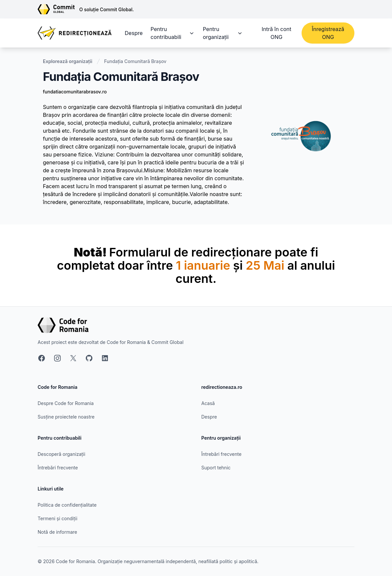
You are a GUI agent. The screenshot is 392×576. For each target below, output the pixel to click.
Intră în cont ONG (277, 33)
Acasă (208, 403)
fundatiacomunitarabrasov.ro (75, 92)
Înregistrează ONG (328, 33)
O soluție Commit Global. (106, 9)
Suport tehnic (216, 468)
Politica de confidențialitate (67, 505)
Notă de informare (57, 532)
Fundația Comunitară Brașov (135, 61)
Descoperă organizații (61, 454)
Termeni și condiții (57, 518)
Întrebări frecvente (58, 468)
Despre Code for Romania (66, 403)
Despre (134, 33)
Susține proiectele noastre (66, 417)
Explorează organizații (68, 61)
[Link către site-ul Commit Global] (58, 9)
